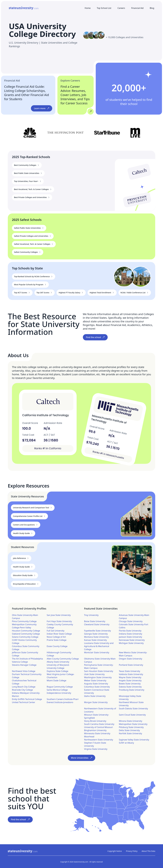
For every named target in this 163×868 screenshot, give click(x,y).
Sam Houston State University (99, 671)
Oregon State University (130, 659)
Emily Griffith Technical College (27, 699)
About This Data (148, 851)
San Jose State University (59, 615)
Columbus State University (97, 687)
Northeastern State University (99, 740)
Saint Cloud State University (132, 715)
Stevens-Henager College (24, 665)
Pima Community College (24, 621)
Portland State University (131, 665)
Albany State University (58, 662)
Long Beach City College (24, 687)
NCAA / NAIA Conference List (135, 293)
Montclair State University (97, 652)
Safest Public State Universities (29, 228)
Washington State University (98, 677)
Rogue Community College (60, 687)
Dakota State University (130, 687)
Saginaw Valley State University (134, 740)
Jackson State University (130, 637)
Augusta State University (96, 684)
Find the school (95, 337)
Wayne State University (130, 677)
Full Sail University (56, 631)
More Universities (81, 758)
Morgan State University (96, 702)
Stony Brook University (95, 721)
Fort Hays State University (59, 621)
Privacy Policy (132, 851)
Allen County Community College (63, 659)
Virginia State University (96, 749)
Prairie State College (57, 640)
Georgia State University (96, 634)
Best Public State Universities (28, 173)
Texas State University (129, 671)
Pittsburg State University (131, 727)
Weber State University (95, 680)
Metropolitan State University (133, 724)
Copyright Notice (115, 851)
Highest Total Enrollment (102, 293)
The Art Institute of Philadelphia (27, 659)
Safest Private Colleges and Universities (33, 236)
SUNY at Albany (126, 743)
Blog (152, 8)
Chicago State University (131, 621)
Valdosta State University (131, 674)
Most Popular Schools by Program (30, 285)
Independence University (59, 693)
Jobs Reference (21, 558)
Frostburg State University (132, 690)
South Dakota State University (133, 709)
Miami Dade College (56, 680)
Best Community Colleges (27, 165)
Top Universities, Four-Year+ (28, 181)
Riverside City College (22, 690)
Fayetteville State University (98, 631)
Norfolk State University (130, 733)
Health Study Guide (23, 533)
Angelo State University (130, 680)
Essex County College (57, 646)
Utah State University (94, 674)
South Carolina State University (99, 724)
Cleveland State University (97, 624)
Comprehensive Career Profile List (29, 516)
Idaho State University (95, 696)
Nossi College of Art (56, 637)
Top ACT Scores (22, 293)
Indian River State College (59, 634)
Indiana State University (130, 634)
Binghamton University (95, 730)
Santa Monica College (57, 690)
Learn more (42, 108)
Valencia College (20, 662)
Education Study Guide (24, 575)
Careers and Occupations (26, 525)
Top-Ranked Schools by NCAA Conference (34, 277)
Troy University (91, 615)
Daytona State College (58, 671)
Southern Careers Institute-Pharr (63, 699)
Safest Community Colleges (28, 252)
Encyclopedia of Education (26, 584)
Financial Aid (137, 8)
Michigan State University (131, 643)
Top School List (104, 8)
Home (88, 8)
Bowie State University (130, 684)
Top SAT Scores (45, 293)
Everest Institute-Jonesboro (60, 702)
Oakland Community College (26, 634)
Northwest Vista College (24, 671)
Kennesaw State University (132, 640)
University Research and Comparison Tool (33, 508)
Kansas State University (96, 640)
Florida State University (130, 631)
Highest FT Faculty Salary (71, 293)
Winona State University (130, 721)
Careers (121, 8)
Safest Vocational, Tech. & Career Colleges (34, 244)
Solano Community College (25, 637)
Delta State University (129, 730)
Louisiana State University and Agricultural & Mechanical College (99, 646)
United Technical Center (24, 702)
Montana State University (97, 637)
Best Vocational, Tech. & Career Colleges (33, 189)
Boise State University (95, 621)
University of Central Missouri (99, 727)
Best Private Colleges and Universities (32, 197)
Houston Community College (26, 631)
